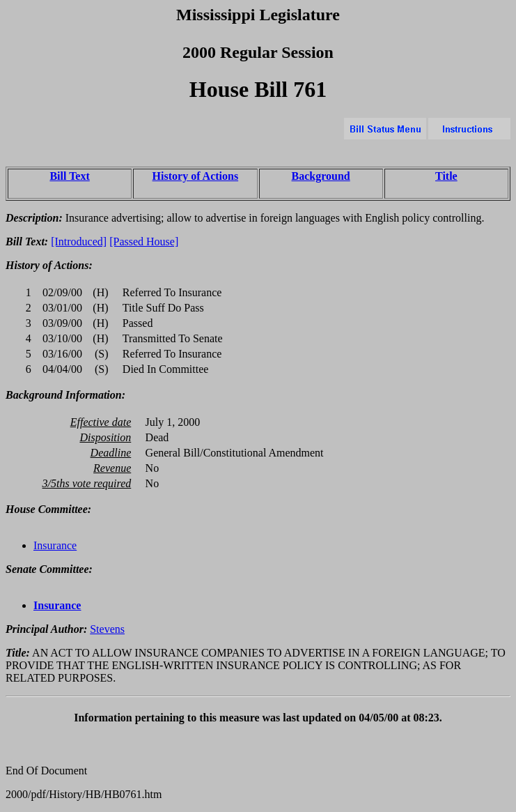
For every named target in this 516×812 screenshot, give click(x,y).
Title (446, 176)
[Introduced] (79, 242)
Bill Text (69, 176)
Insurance (55, 545)
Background (321, 176)
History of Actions (196, 176)
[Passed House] (144, 242)
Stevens (107, 629)
